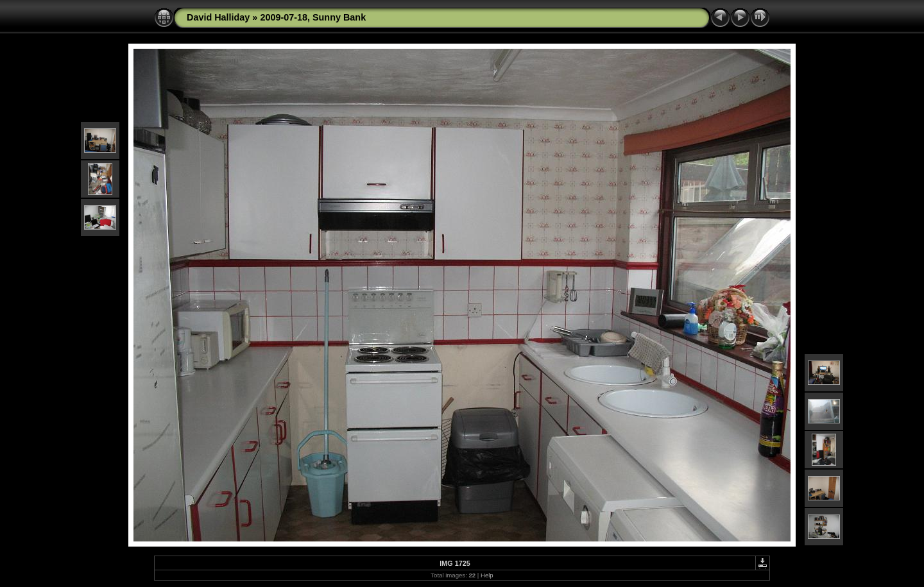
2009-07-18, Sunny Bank (313, 17)
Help (487, 575)
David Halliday (218, 17)
